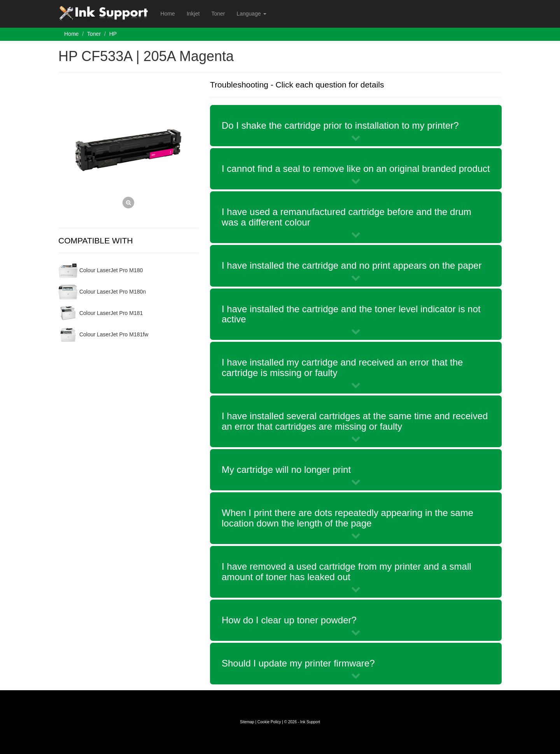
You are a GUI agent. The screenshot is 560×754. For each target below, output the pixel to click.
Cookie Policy (269, 722)
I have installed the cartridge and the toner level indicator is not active (351, 314)
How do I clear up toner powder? (289, 620)
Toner (218, 14)
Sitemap (247, 722)
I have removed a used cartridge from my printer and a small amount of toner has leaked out (346, 571)
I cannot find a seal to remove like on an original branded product (356, 169)
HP (113, 34)
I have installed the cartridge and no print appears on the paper (352, 265)
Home (168, 14)
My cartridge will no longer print (286, 470)
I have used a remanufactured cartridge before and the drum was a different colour (346, 217)
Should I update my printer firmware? (298, 663)
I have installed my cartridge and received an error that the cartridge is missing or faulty (342, 367)
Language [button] (251, 14)
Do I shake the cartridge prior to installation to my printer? (340, 125)
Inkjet (193, 14)
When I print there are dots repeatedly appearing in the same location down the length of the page (347, 518)
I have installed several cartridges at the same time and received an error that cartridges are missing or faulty (355, 421)
